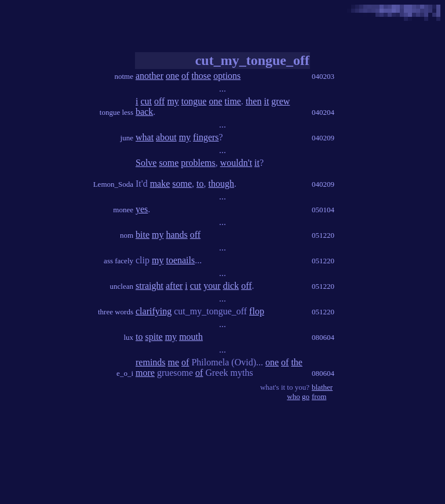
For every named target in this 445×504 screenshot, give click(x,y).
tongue (194, 101)
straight (149, 286)
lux (128, 337)
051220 (323, 235)
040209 (323, 138)
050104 (323, 210)
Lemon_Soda (113, 184)
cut (146, 101)
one (172, 76)
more (145, 373)
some (169, 163)
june (127, 138)
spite (154, 337)
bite (143, 235)
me (174, 362)
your (212, 286)
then (254, 101)
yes (142, 209)
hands (176, 235)
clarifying (154, 311)
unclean (122, 286)
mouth (191, 337)
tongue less (116, 112)
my (173, 101)
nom (127, 235)
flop (257, 311)
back (144, 112)
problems (198, 163)
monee (123, 210)
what (145, 137)
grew (280, 101)
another (149, 76)
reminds (151, 362)
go (306, 396)
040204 (323, 112)
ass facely (118, 261)
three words (116, 312)
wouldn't (236, 163)
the (297, 362)
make (160, 184)
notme (124, 76)
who (293, 396)
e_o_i (125, 373)
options (227, 76)
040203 (323, 76)
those (201, 76)
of (185, 76)
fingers (206, 137)
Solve (146, 163)
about (166, 137)
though (221, 184)
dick (231, 286)
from (319, 396)
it (266, 101)
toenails (180, 260)
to (200, 184)
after (174, 286)
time (232, 101)
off (159, 101)
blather (322, 387)
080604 (323, 337)
